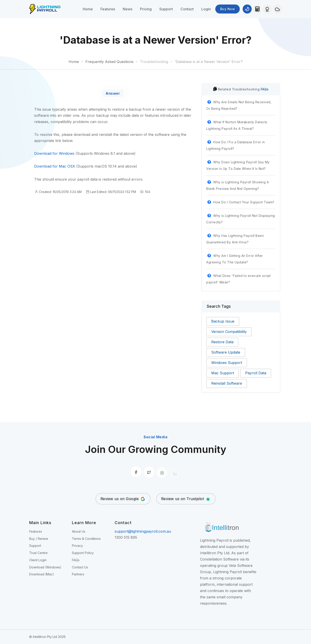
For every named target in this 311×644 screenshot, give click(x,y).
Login (206, 9)
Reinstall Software (227, 383)
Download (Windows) (45, 567)
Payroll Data (256, 373)
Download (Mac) (42, 574)
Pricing (146, 9)
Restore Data (222, 342)
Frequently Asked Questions (109, 62)
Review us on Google (123, 499)
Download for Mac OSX (55, 166)
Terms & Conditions (86, 539)
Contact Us (80, 567)
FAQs (265, 89)
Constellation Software (219, 559)
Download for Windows (54, 153)
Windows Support (227, 363)
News (128, 9)
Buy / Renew (39, 539)
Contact (187, 9)
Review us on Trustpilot (186, 499)
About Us (79, 531)
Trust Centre (38, 553)
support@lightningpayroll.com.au (143, 531)
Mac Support (223, 373)
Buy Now (228, 9)
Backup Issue (223, 321)
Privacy (77, 546)
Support (166, 9)
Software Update (226, 352)
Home (88, 9)
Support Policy (83, 553)
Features (108, 9)
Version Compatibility (229, 332)
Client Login (38, 560)
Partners (78, 574)
